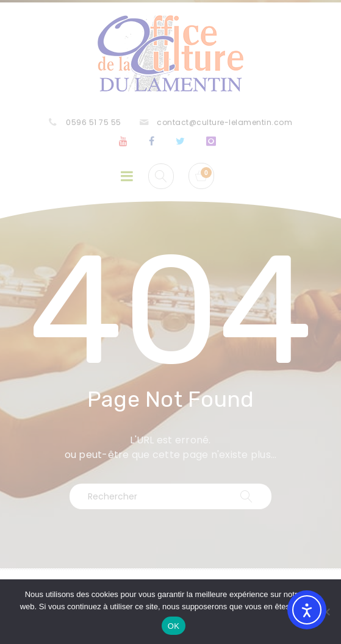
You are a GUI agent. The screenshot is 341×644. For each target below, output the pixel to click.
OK (174, 626)
